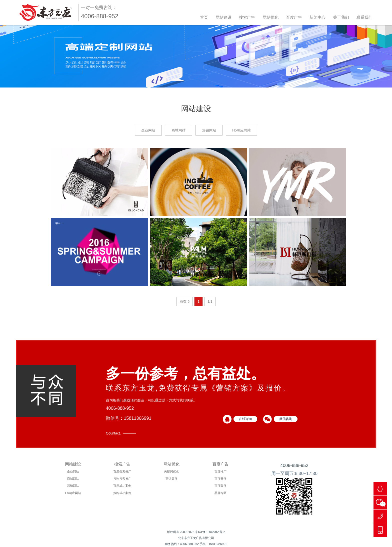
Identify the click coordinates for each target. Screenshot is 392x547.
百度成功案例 (122, 486)
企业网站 (148, 130)
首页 (204, 17)
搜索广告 (247, 17)
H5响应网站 (241, 130)
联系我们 (364, 17)
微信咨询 (286, 419)
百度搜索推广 (122, 471)
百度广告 (294, 17)
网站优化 (270, 17)
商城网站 (178, 130)
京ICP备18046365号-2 (210, 532)
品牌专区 (220, 493)
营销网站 (209, 130)
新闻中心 (317, 17)
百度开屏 (220, 479)
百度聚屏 (220, 486)
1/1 (210, 301)
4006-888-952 (294, 465)
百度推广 (220, 471)
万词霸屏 (171, 479)
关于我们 (341, 17)
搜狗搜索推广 (122, 479)
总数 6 (185, 301)
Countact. (113, 433)
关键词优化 (171, 471)
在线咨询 (245, 419)
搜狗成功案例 (122, 493)
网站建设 (223, 17)
